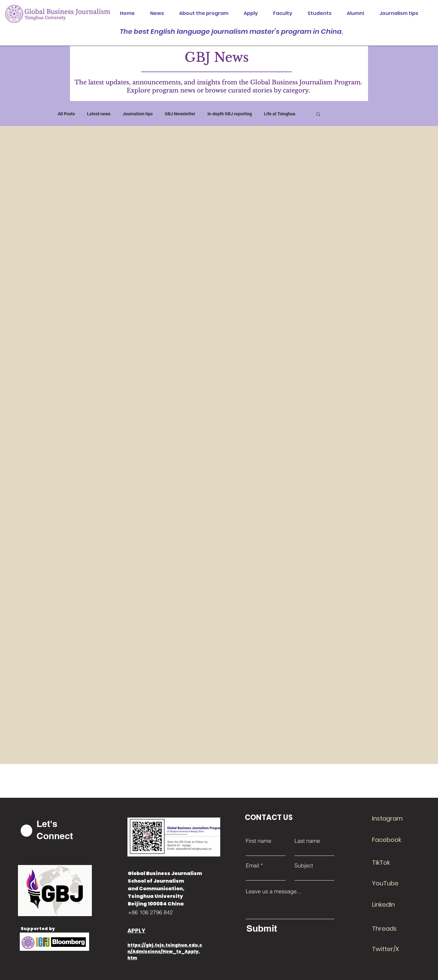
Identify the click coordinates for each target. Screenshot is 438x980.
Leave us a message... (273, 891)
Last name (307, 841)
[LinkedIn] (394, 905)
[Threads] (394, 929)
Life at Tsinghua (280, 114)
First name (259, 841)
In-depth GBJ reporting (230, 114)
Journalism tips (138, 114)
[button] (318, 115)
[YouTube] (394, 883)
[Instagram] (394, 818)
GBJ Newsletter (180, 114)
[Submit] (289, 928)
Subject (304, 866)
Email (252, 866)
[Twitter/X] (394, 949)
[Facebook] (394, 840)
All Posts (66, 114)
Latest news (99, 114)
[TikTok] (394, 863)
